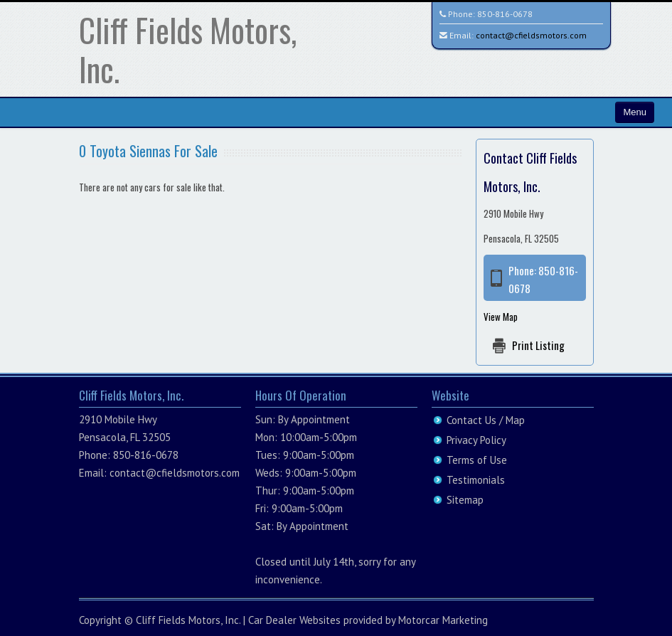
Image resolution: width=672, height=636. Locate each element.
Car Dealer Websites (294, 620)
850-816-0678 (505, 14)
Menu (635, 112)
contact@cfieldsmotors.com (531, 35)
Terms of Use (477, 460)
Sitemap (465, 500)
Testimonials (476, 480)
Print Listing (538, 345)
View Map (501, 317)
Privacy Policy (476, 440)
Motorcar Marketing (443, 620)
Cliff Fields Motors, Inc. (188, 49)
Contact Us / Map (486, 420)
